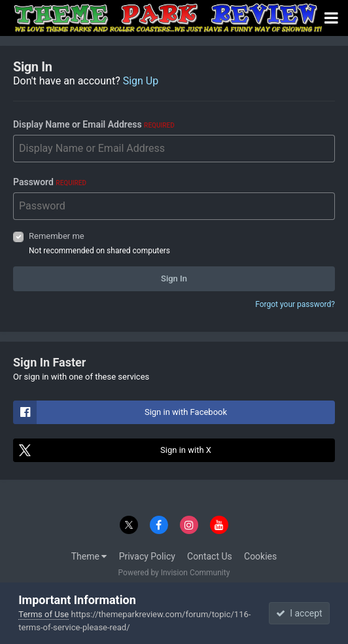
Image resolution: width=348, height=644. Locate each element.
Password (50, 182)
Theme (89, 556)
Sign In (174, 278)
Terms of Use (43, 614)
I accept (299, 613)
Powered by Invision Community (174, 573)
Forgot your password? (295, 304)
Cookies (260, 556)
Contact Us (210, 556)
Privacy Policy (147, 556)
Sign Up (141, 81)
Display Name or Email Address (94, 124)
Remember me (57, 236)
